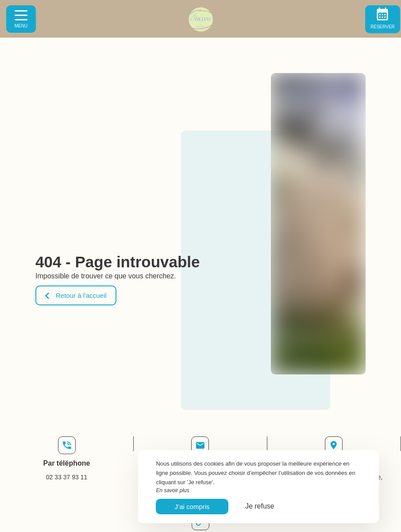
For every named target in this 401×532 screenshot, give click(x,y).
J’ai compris (192, 507)
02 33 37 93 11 (67, 477)
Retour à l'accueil (76, 295)
